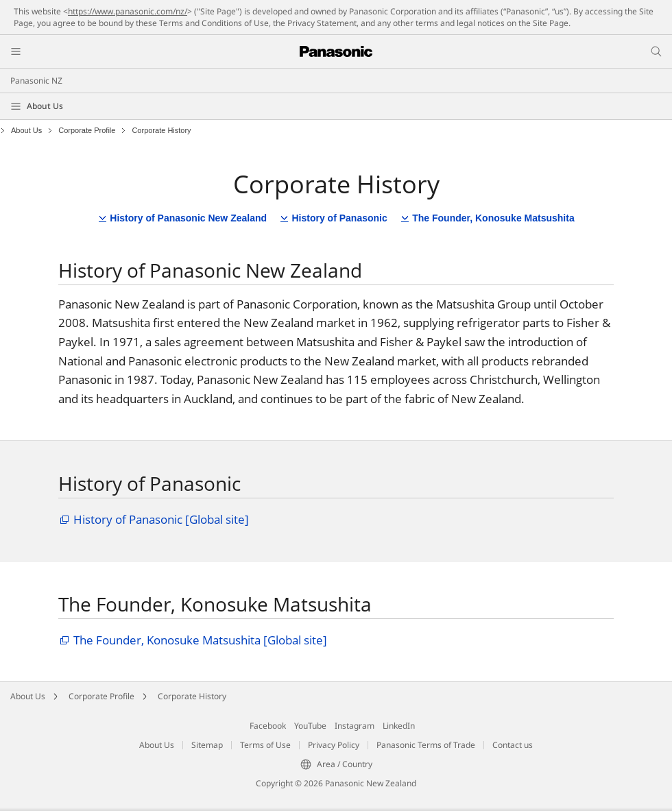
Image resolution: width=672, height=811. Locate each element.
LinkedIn (399, 726)
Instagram (355, 726)
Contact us (513, 745)
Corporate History (192, 696)
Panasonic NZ (36, 81)
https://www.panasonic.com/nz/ (128, 11)
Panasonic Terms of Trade (426, 745)
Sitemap (207, 745)
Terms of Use (265, 745)
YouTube (310, 726)
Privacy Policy (334, 745)
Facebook (268, 726)
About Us (45, 106)
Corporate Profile (87, 131)
